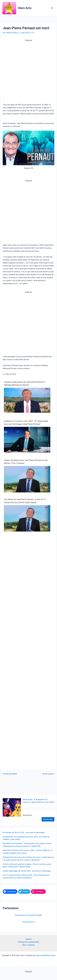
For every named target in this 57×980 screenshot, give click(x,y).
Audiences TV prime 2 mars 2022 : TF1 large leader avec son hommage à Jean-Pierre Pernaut (26, 423)
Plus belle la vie (29, 922)
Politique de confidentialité (29, 942)
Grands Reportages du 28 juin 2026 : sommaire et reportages (27, 871)
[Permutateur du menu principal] (52, 8)
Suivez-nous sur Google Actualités (28, 915)
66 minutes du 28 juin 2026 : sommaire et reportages (24, 833)
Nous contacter (29, 945)
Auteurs (28, 939)
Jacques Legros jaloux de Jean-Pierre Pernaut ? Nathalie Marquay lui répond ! (24, 383)
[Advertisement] (28, 71)
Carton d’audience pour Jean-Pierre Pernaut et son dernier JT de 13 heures (26, 462)
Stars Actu (25, 8)
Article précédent (9, 774)
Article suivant (49, 774)
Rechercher (7, 815)
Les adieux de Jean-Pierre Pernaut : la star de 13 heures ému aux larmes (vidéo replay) (25, 501)
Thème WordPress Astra (46, 955)
